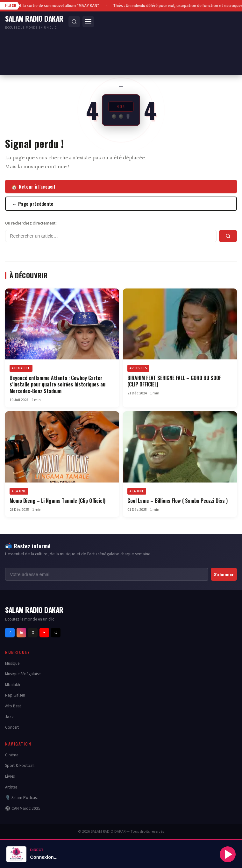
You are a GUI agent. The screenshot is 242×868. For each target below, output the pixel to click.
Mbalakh (13, 685)
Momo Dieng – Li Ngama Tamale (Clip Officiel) (57, 501)
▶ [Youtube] (44, 633)
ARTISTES (138, 368)
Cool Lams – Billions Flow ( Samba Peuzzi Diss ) (178, 501)
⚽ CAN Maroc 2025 (23, 808)
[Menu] (88, 22)
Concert (12, 727)
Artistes (11, 787)
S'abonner (224, 574)
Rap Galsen (15, 695)
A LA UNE (19, 491)
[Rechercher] (74, 22)
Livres (10, 776)
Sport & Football (20, 765)
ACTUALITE (21, 368)
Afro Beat (13, 706)
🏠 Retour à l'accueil (33, 187)
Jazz (9, 717)
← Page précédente (33, 204)
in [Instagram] (21, 633)
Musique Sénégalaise (23, 674)
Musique (12, 663)
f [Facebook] (10, 633)
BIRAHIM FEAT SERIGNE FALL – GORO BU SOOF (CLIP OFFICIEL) (174, 381)
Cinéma (12, 755)
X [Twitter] (33, 633)
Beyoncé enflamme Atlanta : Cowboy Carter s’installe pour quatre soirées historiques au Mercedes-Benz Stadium (57, 385)
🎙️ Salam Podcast (21, 798)
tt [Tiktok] (56, 633)
